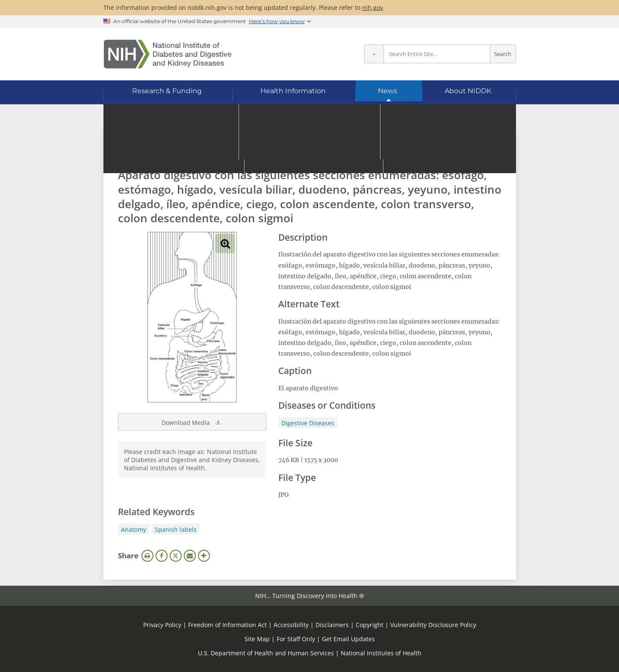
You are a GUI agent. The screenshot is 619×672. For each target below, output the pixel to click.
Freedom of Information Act (227, 625)
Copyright (370, 625)
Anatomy (134, 529)
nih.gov (373, 7)
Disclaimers (332, 625)
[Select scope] (374, 54)
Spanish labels (176, 529)
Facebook (162, 556)
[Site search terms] (437, 54)
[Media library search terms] (297, 152)
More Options (204, 556)
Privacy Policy (162, 625)
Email (190, 556)
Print (147, 556)
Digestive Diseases (308, 423)
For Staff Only (296, 639)
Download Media (192, 422)
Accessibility (291, 625)
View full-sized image (225, 243)
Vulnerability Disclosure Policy (433, 625)
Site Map (257, 639)
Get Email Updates (348, 639)
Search (503, 54)
